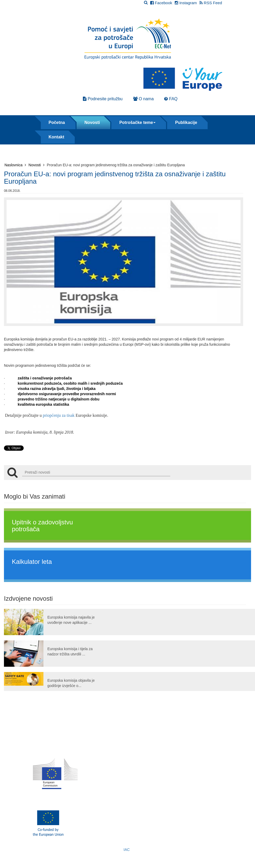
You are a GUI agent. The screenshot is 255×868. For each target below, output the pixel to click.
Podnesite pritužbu (103, 99)
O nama (143, 99)
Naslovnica (15, 165)
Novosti (92, 122)
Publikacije (186, 122)
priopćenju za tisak (59, 415)
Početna (57, 122)
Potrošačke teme (137, 122)
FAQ (171, 99)
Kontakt (57, 137)
